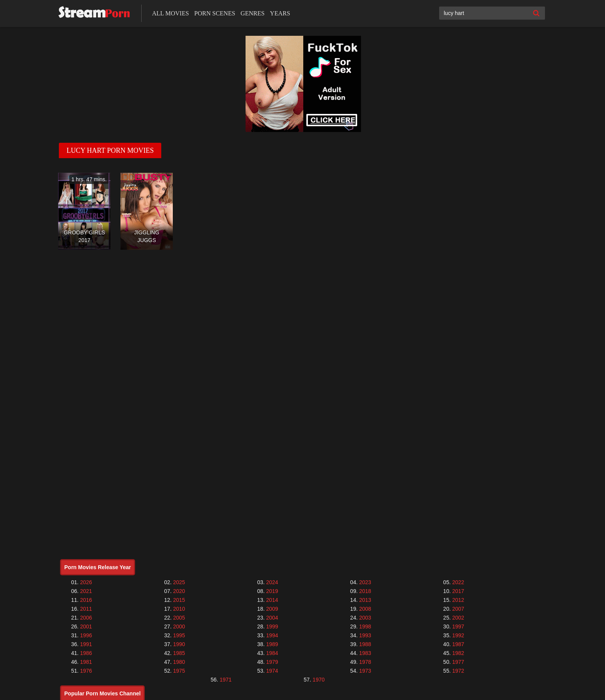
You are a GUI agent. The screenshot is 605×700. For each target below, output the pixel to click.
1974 (272, 671)
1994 (272, 635)
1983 (365, 653)
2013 (365, 600)
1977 (458, 662)
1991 (86, 644)
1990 (179, 644)
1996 (86, 635)
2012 (458, 600)
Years (280, 13)
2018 (365, 591)
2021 (86, 591)
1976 (86, 671)
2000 (179, 626)
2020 (179, 591)
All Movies (170, 13)
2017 (458, 591)
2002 (458, 618)
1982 (458, 653)
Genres (252, 13)
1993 (365, 635)
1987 (458, 644)
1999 (272, 626)
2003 (365, 618)
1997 (458, 626)
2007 (458, 609)
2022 (458, 582)
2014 (272, 600)
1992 (458, 635)
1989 (272, 644)
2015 (179, 600)
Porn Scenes (215, 13)
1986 (86, 653)
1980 (179, 662)
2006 (86, 618)
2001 (86, 626)
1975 (179, 671)
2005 (179, 618)
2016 (86, 600)
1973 (365, 671)
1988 (365, 644)
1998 (365, 626)
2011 (86, 609)
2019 (272, 591)
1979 (272, 662)
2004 (272, 618)
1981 (86, 662)
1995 (179, 635)
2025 (179, 582)
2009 (272, 609)
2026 (86, 582)
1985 (179, 653)
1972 (458, 671)
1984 (272, 653)
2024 (272, 582)
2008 (365, 609)
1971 (226, 680)
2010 (179, 609)
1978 (365, 662)
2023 (365, 582)
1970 (318, 680)
